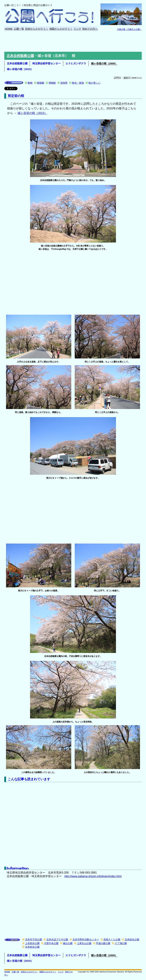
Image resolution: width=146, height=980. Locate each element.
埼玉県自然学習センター (46, 63)
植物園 (41, 83)
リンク (77, 29)
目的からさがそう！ (37, 29)
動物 (30, 83)
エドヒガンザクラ (76, 63)
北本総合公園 (132, 940)
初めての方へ (90, 29)
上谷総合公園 (32, 943)
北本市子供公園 (33, 940)
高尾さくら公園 (112, 940)
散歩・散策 (78, 83)
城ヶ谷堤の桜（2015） (20, 69)
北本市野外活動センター (86, 940)
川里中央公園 (51, 943)
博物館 (52, 83)
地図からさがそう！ (61, 29)
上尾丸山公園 (84, 943)
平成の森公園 (103, 943)
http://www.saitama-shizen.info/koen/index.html (93, 876)
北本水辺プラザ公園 (57, 940)
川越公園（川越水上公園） (129, 29)
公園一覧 (19, 29)
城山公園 (68, 943)
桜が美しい (94, 83)
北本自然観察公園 (20, 56)
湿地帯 (64, 83)
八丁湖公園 (121, 943)
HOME (9, 29)
